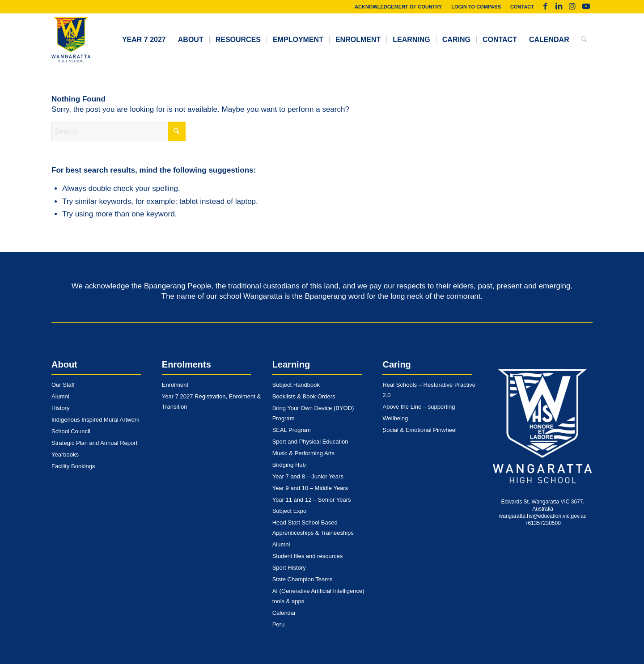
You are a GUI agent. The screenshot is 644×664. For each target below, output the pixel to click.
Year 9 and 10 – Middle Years (310, 488)
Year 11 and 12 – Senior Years (312, 500)
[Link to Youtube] (586, 7)
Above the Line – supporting (419, 407)
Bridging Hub (289, 465)
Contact (522, 7)
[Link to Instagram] (572, 7)
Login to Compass (476, 7)
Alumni (60, 396)
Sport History (289, 568)
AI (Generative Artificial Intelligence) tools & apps (318, 596)
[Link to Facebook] (545, 7)
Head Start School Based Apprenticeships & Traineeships (313, 528)
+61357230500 (542, 523)
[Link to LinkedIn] (559, 7)
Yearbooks (65, 455)
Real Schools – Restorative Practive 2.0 (429, 390)
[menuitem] (398, 7)
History (60, 408)
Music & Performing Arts (303, 453)
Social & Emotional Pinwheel (419, 430)
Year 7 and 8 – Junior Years (308, 476)
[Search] (584, 40)
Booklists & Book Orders (304, 396)
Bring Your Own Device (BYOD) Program (313, 413)
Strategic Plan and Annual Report (94, 443)
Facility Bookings (73, 466)
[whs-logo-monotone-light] (543, 426)
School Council (71, 431)
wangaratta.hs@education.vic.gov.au (543, 516)
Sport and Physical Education (310, 442)
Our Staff (63, 385)
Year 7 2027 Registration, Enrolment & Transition (211, 402)
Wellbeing (395, 418)
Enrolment (175, 385)
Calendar (284, 613)
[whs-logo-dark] (71, 40)
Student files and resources (308, 556)
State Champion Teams (303, 579)
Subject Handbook (296, 385)
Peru (278, 624)
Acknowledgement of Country (398, 7)
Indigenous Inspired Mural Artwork (95, 420)
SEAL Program (292, 430)
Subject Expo (290, 511)
